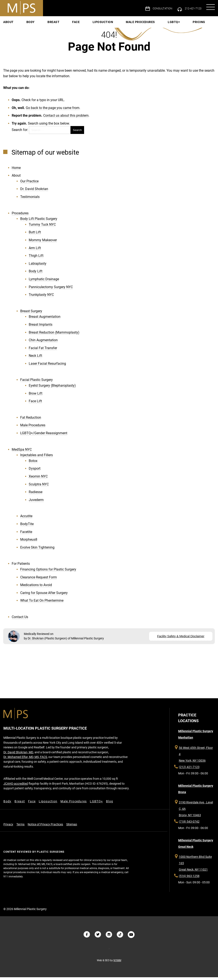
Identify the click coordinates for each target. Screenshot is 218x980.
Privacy (8, 835)
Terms (20, 835)
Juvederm (36, 503)
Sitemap (71, 835)
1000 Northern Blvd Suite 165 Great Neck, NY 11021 (195, 868)
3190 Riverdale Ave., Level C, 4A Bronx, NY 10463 (195, 813)
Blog (110, 811)
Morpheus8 (29, 543)
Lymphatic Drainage (44, 283)
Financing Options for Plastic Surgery (48, 573)
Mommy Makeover (43, 244)
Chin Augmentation (43, 344)
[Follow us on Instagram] (109, 937)
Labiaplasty (38, 267)
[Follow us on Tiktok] (120, 937)
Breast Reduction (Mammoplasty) (54, 336)
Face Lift (35, 405)
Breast (73, 22)
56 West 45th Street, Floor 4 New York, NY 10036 (197, 761)
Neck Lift (35, 359)
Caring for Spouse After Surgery (44, 596)
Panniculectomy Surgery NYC (51, 290)
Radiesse (36, 496)
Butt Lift (35, 236)
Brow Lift (36, 397)
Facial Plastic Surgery (37, 383)
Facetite (26, 535)
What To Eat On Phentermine (42, 604)
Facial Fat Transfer (43, 352)
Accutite (26, 520)
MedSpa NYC (22, 453)
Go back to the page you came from (53, 110)
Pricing (170, 22)
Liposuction (103, 22)
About (47, 22)
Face (86, 22)
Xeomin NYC (38, 480)
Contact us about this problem (66, 117)
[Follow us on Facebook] (87, 937)
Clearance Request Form (39, 581)
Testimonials (30, 200)
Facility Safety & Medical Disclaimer (181, 639)
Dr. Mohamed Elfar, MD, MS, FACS (25, 766)
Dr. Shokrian (35, 641)
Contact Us (20, 621)
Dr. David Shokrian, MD (18, 761)
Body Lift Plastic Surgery (39, 222)
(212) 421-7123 (189, 770)
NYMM (117, 963)
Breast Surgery (31, 315)
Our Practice (29, 185)
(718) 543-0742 (189, 826)
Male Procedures (131, 22)
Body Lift (36, 275)
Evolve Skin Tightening (37, 551)
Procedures (20, 217)
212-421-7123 (192, 9)
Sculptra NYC (39, 488)
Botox (33, 464)
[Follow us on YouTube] (131, 937)
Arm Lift (35, 251)
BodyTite (27, 528)
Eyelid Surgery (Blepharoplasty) (52, 389)
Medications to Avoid (36, 589)
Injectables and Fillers (37, 459)
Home (16, 171)
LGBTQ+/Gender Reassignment (44, 437)
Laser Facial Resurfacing (47, 367)
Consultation (159, 9)
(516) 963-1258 (189, 881)
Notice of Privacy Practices (45, 835)
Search (77, 132)
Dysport (35, 472)
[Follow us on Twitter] (98, 937)
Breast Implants (41, 328)
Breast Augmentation (45, 320)
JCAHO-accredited (15, 793)
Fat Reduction (31, 421)
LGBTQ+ (155, 22)
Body (60, 22)
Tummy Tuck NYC (42, 228)
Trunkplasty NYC (41, 298)
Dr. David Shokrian (34, 192)
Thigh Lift (36, 259)
